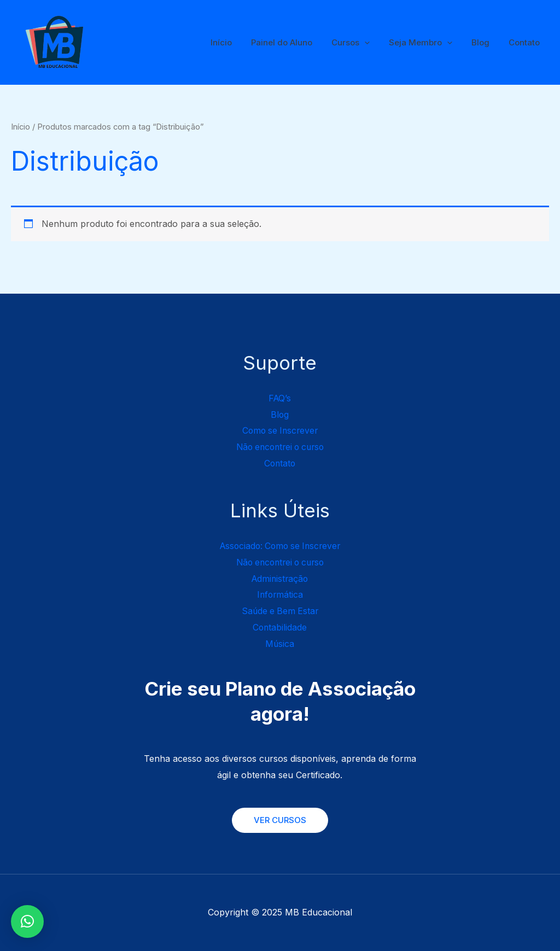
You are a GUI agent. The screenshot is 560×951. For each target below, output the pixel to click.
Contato (525, 42)
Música (280, 644)
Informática (280, 594)
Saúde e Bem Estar (280, 611)
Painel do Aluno (294, 42)
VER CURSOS (280, 820)
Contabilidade (280, 627)
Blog (484, 42)
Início (236, 42)
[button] (27, 921)
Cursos (360, 43)
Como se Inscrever (280, 430)
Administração (280, 579)
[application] (374, 43)
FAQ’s (280, 398)
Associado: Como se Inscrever (280, 546)
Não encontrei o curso (280, 447)
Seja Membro (427, 43)
